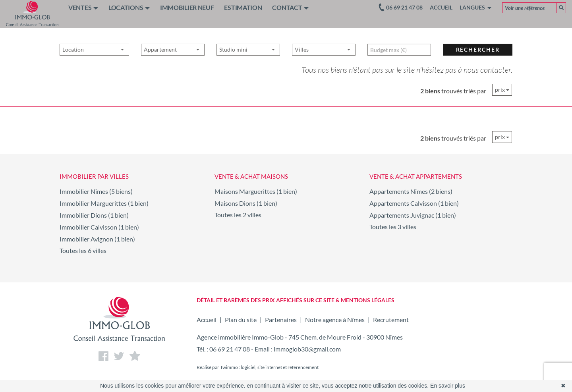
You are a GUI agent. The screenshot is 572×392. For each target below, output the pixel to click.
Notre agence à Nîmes (335, 320)
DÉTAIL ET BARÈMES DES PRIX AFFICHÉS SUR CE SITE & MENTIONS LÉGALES (296, 300)
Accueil (441, 7)
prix (502, 90)
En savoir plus (448, 386)
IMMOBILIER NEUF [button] (187, 7)
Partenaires (281, 320)
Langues (476, 7)
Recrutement (391, 320)
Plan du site (241, 320)
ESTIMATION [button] (243, 7)
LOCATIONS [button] (129, 7)
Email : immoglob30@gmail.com (298, 349)
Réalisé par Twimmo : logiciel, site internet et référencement (258, 367)
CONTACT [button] (290, 7)
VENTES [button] (83, 7)
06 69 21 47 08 (230, 349)
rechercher (478, 63)
